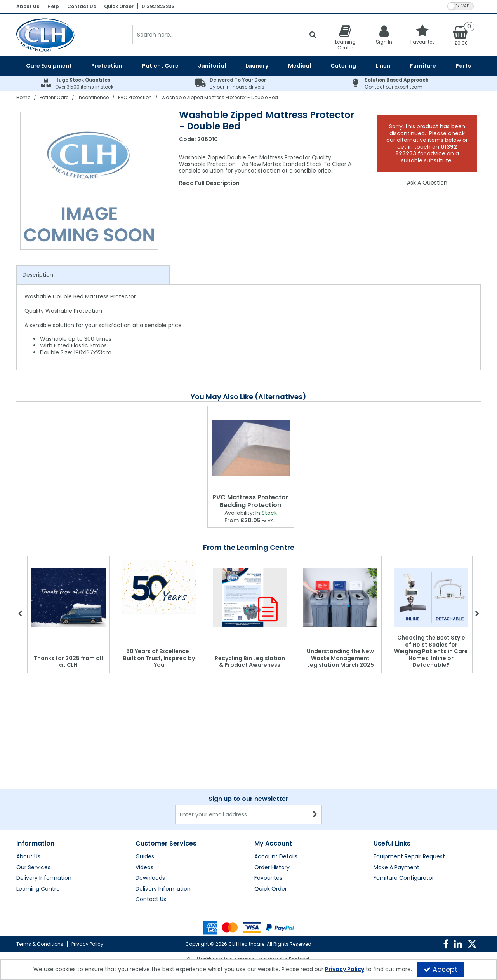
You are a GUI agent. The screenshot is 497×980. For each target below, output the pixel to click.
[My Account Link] (384, 34)
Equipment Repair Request (409, 780)
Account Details (276, 780)
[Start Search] (313, 35)
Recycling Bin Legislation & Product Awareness (250, 662)
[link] (446, 944)
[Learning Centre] (345, 37)
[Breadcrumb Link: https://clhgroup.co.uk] (23, 97)
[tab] (93, 275)
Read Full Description (209, 183)
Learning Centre (38, 812)
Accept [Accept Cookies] (441, 969)
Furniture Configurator (404, 801)
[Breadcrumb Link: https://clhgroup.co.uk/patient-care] (54, 97)
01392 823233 (158, 6)
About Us (28, 6)
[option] (90, 181)
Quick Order (119, 6)
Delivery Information (44, 801)
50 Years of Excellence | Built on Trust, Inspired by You (159, 658)
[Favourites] (423, 34)
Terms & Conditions (40, 944)
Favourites (268, 801)
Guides (145, 780)
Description (38, 275)
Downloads (150, 801)
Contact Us (82, 6)
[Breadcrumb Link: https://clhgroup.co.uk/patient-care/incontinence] (93, 97)
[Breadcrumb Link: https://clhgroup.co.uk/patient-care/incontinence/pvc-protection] (135, 97)
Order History (272, 791)
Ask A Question (427, 183)
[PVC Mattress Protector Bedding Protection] (251, 448)
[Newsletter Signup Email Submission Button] (315, 738)
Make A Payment (396, 791)
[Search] (219, 35)
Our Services (33, 791)
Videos (144, 791)
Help (53, 6)
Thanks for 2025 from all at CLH (68, 662)
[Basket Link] (461, 35)
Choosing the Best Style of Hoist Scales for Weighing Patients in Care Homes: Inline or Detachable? (431, 651)
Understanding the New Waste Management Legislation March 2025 (340, 658)
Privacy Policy (87, 944)
